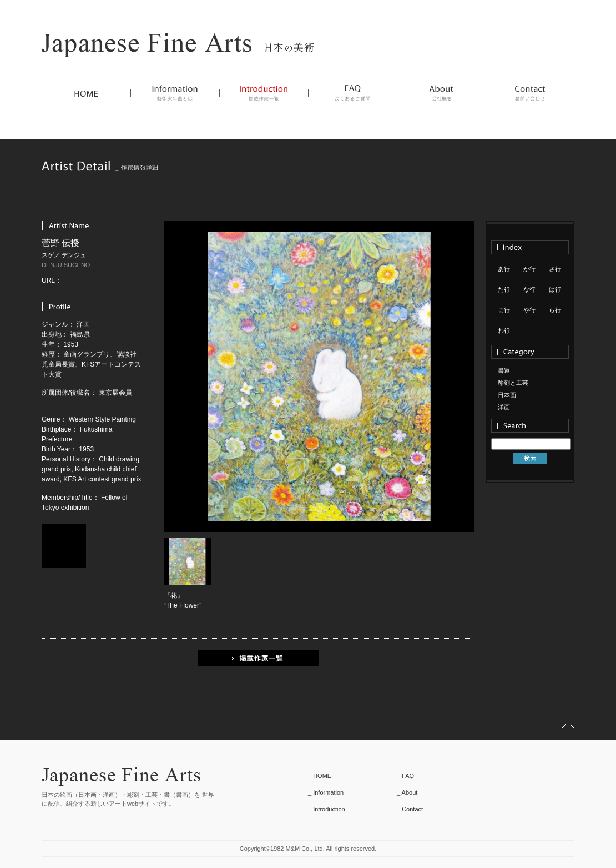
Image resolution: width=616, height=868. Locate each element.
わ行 (504, 330)
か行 (529, 269)
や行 (529, 310)
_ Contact (410, 809)
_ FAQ (405, 776)
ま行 (504, 310)
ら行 (555, 310)
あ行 (504, 269)
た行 (504, 289)
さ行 (555, 269)
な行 (529, 289)
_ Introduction (327, 809)
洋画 (504, 407)
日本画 (507, 395)
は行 (555, 289)
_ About (407, 792)
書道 (504, 370)
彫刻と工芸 (513, 383)
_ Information (326, 792)
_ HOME (320, 776)
